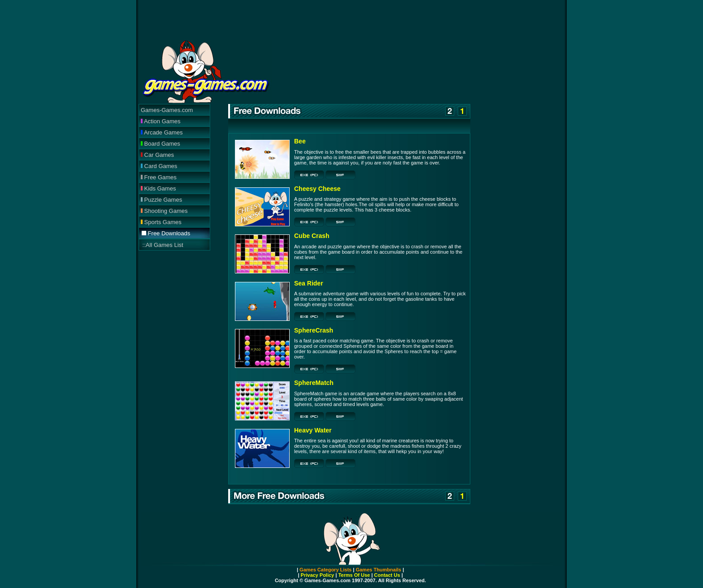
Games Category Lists (325, 570)
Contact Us (387, 575)
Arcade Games (162, 132)
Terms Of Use (353, 575)
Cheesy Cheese (317, 189)
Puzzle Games (161, 200)
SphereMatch (314, 383)
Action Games (161, 121)
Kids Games (158, 188)
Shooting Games (164, 211)
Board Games (161, 144)
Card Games (159, 166)
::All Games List (162, 245)
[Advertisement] (351, 20)
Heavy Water (313, 430)
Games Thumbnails (378, 570)
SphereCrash (314, 330)
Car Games (157, 155)
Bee (300, 141)
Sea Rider (309, 283)
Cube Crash (312, 236)
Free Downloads (166, 233)
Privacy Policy (318, 575)
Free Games (159, 177)
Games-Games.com (167, 110)
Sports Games (161, 222)
